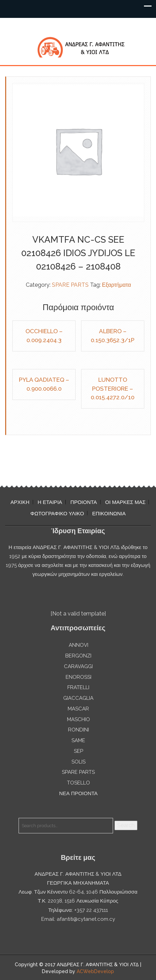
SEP (79, 751)
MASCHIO (79, 719)
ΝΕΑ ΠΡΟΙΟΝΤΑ (78, 793)
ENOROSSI (79, 677)
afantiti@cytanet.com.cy (86, 919)
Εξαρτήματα (117, 285)
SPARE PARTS (70, 285)
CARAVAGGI (78, 666)
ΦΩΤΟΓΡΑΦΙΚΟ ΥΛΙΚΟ (57, 514)
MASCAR (78, 709)
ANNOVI (79, 645)
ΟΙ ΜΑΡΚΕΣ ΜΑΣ (125, 502)
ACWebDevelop (95, 971)
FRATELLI (78, 687)
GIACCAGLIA (78, 698)
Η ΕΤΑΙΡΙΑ (50, 502)
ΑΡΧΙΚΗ (20, 502)
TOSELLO (79, 783)
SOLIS (79, 762)
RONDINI (79, 730)
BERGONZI (78, 656)
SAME (78, 740)
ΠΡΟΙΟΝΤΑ (84, 502)
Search (126, 825)
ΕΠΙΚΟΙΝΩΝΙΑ (109, 514)
